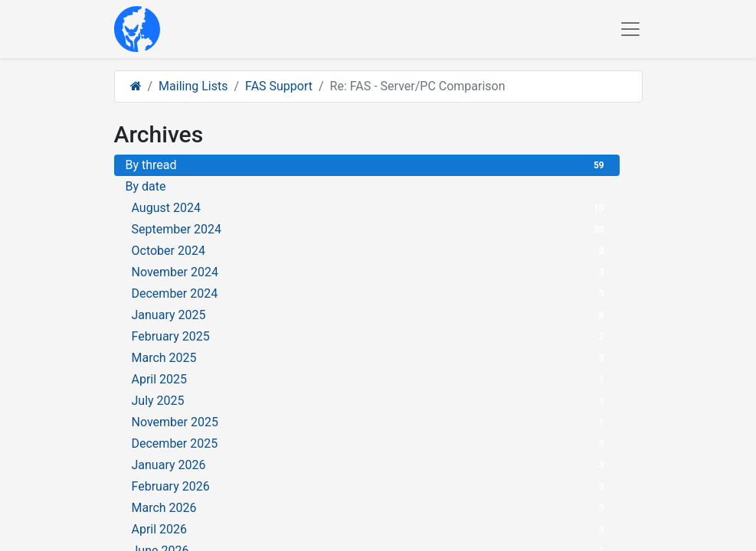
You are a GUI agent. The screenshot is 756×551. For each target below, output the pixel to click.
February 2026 (370, 486)
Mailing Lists (193, 86)
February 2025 (370, 336)
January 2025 (370, 315)
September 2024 (370, 229)
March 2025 (370, 358)
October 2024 (370, 251)
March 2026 (370, 508)
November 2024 (370, 272)
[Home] (136, 86)
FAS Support (279, 86)
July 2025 (370, 401)
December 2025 (370, 443)
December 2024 (370, 293)
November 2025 (370, 422)
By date (146, 186)
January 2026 (370, 465)
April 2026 (370, 529)
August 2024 (370, 208)
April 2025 (370, 379)
